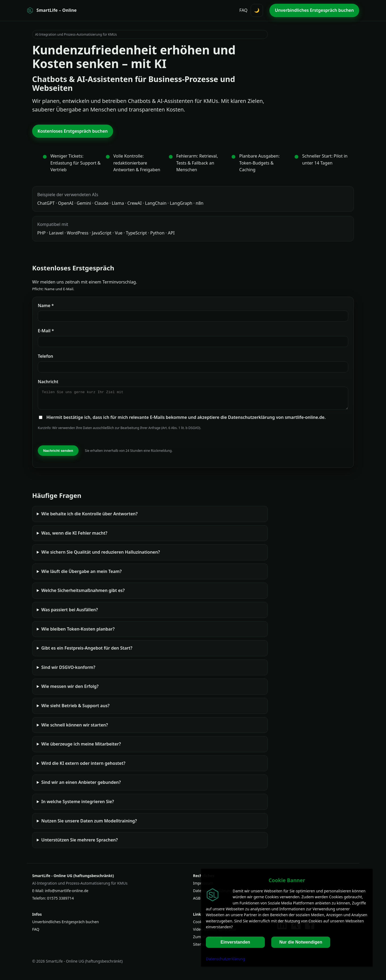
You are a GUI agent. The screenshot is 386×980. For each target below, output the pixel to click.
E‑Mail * (46, 331)
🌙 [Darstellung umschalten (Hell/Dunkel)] (257, 10)
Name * (46, 305)
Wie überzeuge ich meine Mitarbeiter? (81, 747)
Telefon (45, 356)
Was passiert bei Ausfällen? (70, 613)
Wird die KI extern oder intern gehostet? (83, 766)
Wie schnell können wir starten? (75, 728)
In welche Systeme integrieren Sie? (78, 805)
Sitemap (200, 947)
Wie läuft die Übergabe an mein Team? (81, 575)
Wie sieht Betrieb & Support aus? (75, 709)
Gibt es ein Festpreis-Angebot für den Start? (87, 651)
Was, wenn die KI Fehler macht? (74, 536)
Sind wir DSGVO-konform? (68, 670)
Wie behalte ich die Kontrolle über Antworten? (89, 517)
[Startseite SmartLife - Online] (52, 10)
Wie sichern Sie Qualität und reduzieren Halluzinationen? (101, 555)
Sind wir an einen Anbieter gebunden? (81, 785)
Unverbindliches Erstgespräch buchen (66, 925)
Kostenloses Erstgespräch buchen (73, 131)
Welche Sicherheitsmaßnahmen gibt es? (83, 594)
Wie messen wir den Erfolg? (70, 690)
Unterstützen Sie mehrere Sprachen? (79, 843)
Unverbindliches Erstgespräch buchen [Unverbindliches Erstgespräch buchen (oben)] (314, 10)
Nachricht (48, 382)
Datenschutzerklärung (225, 959)
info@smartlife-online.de (66, 894)
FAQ (243, 10)
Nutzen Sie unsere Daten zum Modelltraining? (89, 824)
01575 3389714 (61, 901)
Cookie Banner (287, 880)
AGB (197, 901)
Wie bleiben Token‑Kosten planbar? (78, 632)
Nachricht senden (58, 454)
